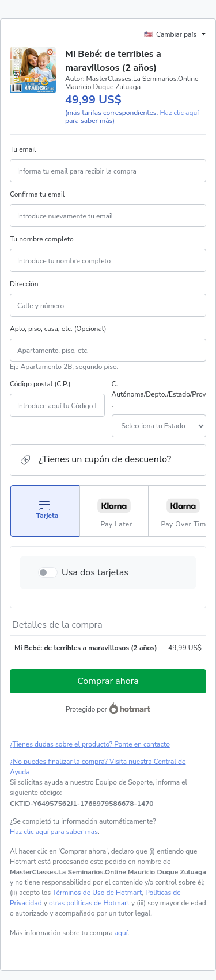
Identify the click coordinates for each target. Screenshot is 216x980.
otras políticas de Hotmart (89, 903)
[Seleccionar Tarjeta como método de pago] (45, 511)
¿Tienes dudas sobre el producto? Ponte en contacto (90, 744)
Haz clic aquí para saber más (54, 832)
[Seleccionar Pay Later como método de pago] (114, 511)
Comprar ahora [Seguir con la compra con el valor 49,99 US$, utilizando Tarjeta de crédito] (108, 681)
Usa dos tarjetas (95, 572)
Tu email (23, 149)
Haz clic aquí (179, 113)
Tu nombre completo (42, 239)
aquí (121, 933)
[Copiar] (82, 804)
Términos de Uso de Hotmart (96, 893)
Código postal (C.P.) (40, 384)
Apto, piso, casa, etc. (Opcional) (58, 329)
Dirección (24, 284)
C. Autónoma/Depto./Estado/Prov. (159, 394)
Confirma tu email (37, 194)
